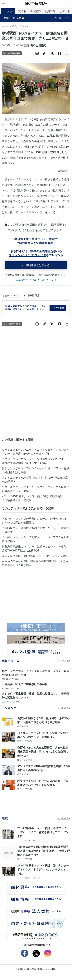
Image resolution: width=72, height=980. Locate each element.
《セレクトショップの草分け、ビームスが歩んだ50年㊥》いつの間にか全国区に (34, 521)
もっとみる (64, 661)
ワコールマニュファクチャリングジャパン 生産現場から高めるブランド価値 (36, 489)
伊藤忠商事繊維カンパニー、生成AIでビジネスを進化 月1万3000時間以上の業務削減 (35, 548)
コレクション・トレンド (29, 840)
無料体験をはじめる (36, 265)
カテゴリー (61, 18)
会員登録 (50, 11)
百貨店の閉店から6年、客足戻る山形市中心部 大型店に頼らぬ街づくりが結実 (35, 563)
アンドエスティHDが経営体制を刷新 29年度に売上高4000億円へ (35, 480)
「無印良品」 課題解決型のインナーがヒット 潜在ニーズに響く (36, 530)
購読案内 (35, 11)
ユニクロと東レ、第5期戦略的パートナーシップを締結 (35, 556)
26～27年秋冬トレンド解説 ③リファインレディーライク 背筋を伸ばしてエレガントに (43, 832)
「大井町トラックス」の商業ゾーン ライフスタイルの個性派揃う (36, 539)
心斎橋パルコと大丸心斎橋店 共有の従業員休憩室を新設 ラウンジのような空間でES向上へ (43, 752)
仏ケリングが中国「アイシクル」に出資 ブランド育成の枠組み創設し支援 (36, 470)
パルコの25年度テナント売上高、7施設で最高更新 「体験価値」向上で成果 (34, 498)
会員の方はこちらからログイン (36, 280)
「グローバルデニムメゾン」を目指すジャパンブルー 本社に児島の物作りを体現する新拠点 (36, 461)
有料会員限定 (32, 296)
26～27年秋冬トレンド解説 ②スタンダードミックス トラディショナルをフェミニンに (43, 869)
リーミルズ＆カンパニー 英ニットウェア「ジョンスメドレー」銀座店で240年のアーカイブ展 (36, 452)
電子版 (22, 11)
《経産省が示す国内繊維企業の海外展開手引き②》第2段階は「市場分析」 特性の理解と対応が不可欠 (44, 851)
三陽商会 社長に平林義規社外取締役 (25, 684)
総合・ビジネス (14, 18)
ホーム (5, 26)
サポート (65, 11)
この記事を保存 (12, 53)
